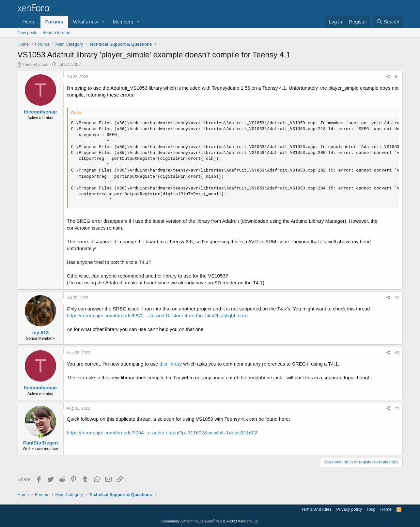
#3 (397, 353)
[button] (103, 22)
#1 (397, 77)
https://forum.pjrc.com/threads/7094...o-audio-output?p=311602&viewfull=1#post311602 (162, 433)
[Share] (388, 77)
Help (371, 509)
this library (171, 364)
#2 (397, 298)
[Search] (388, 22)
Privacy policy (349, 509)
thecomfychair (35, 64)
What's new (86, 22)
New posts (28, 32)
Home (29, 22)
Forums (54, 22)
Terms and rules (316, 509)
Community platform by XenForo (210, 521)
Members (123, 22)
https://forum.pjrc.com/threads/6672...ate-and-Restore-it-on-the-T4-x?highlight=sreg (157, 316)
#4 (397, 408)
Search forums (56, 32)
